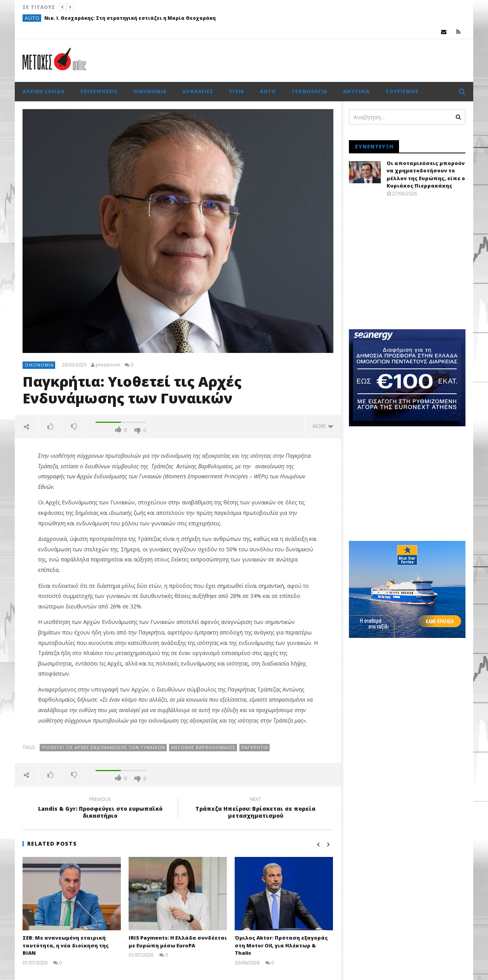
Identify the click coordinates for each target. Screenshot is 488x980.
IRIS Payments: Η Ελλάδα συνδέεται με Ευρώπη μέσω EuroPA (178, 942)
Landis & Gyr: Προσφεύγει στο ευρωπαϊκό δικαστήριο (100, 809)
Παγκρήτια (255, 747)
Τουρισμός (402, 91)
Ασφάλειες (198, 91)
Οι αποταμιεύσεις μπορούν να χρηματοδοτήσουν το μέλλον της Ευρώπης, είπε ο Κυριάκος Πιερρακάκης (426, 175)
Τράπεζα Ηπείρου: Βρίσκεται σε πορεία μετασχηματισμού (256, 809)
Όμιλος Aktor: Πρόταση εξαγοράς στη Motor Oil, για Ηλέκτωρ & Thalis (281, 945)
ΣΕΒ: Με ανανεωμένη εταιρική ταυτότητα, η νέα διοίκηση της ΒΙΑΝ (66, 945)
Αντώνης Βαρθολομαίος (203, 747)
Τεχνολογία (309, 91)
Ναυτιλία (356, 91)
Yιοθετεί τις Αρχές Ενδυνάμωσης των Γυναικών (103, 747)
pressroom (108, 365)
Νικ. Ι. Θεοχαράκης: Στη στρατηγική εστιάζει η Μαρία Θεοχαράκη (130, 18)
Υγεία (237, 91)
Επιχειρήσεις (99, 91)
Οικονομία (150, 91)
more (323, 426)
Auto (32, 18)
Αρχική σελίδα (44, 91)
